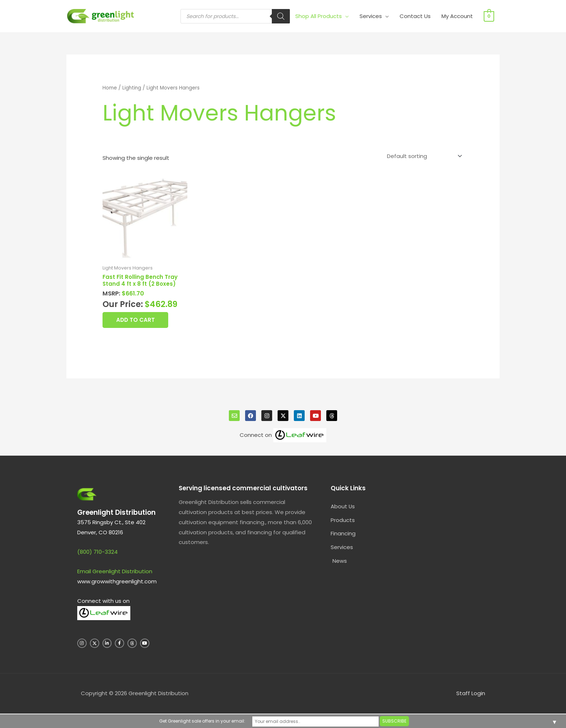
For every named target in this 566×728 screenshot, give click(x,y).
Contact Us (416, 16)
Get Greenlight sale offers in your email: (222, 721)
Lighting (132, 88)
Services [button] (371, 16)
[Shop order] (423, 156)
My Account (458, 16)
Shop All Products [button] (319, 16)
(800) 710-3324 (97, 552)
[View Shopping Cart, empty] (489, 16)
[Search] (282, 16)
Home (110, 88)
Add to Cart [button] (136, 321)
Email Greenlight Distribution (115, 572)
